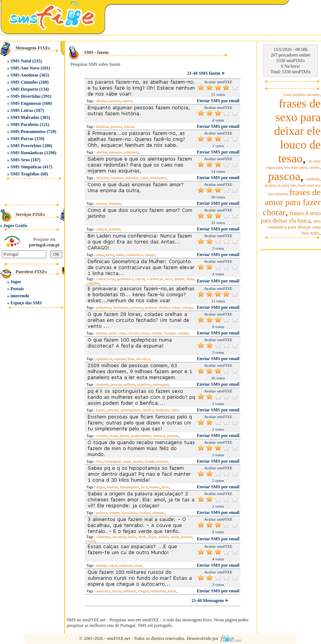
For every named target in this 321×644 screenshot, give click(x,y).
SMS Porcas (22, 139)
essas (139, 565)
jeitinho (115, 229)
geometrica (125, 279)
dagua (101, 487)
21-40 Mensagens (208, 601)
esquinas (117, 178)
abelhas (102, 101)
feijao (152, 537)
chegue (143, 591)
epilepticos (104, 359)
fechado (170, 333)
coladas (183, 333)
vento (122, 333)
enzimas (115, 203)
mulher (179, 279)
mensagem (161, 384)
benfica (148, 410)
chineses (158, 513)
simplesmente (141, 436)
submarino (158, 591)
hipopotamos (130, 487)
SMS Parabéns (24, 124)
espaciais (126, 565)
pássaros (115, 152)
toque (127, 461)
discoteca (143, 359)
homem (163, 461)
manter (155, 487)
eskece (127, 101)
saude (175, 537)
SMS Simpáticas (26, 167)
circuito (134, 333)
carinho (314, 167)
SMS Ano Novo (25, 68)
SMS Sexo (20, 160)
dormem (102, 384)
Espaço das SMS (26, 303)
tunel (112, 333)
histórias (102, 127)
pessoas (116, 127)
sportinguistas (131, 410)
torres (110, 255)
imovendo (20, 296)
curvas (140, 279)
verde (142, 537)
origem (114, 513)
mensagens (113, 461)
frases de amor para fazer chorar (292, 202)
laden (120, 255)
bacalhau (119, 537)
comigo (187, 308)
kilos (165, 487)
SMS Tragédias (25, 174)
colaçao (145, 513)
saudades (313, 179)
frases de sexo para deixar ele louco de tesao (297, 131)
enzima (101, 203)
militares (130, 591)
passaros (137, 308)
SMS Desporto (24, 89)
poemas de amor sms (281, 185)
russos (117, 591)
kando (101, 410)
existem (102, 436)
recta (169, 279)
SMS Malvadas (25, 117)
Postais (17, 289)
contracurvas (106, 279)
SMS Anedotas (24, 75)
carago (150, 255)
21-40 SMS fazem (204, 73)
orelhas (101, 333)
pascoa (284, 176)
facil (144, 487)
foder (175, 410)
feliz (99, 461)
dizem (124, 436)
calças (113, 565)
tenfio (132, 537)
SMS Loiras (22, 110)
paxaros (115, 101)
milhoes (130, 384)
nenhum (151, 308)
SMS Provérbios (26, 146)
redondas (132, 178)
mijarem (102, 178)
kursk (172, 591)
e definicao (155, 279)
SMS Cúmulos (24, 82)
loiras (145, 333)
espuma (120, 359)
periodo (113, 410)
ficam (114, 436)
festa (131, 359)
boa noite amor (296, 167)
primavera (131, 152)
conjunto (93, 283)
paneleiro (144, 384)
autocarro (103, 591)
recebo (138, 461)
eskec (176, 308)
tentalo (163, 537)
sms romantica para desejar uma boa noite (294, 227)
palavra (101, 513)
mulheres (162, 410)
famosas (159, 436)
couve (91, 541)
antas (100, 255)
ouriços (101, 229)
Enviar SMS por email (218, 101)
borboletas (121, 308)
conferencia (135, 255)
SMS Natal (21, 61)
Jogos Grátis (15, 226)
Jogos (16, 282)
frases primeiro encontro (302, 95)
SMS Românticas (27, 153)
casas (144, 178)
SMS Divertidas (25, 96)
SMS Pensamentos (28, 132)
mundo (150, 461)
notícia (129, 127)
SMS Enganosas (26, 103)
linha (190, 279)
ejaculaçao (129, 513)
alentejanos (158, 178)
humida (112, 487)
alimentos (103, 537)
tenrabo (186, 537)
